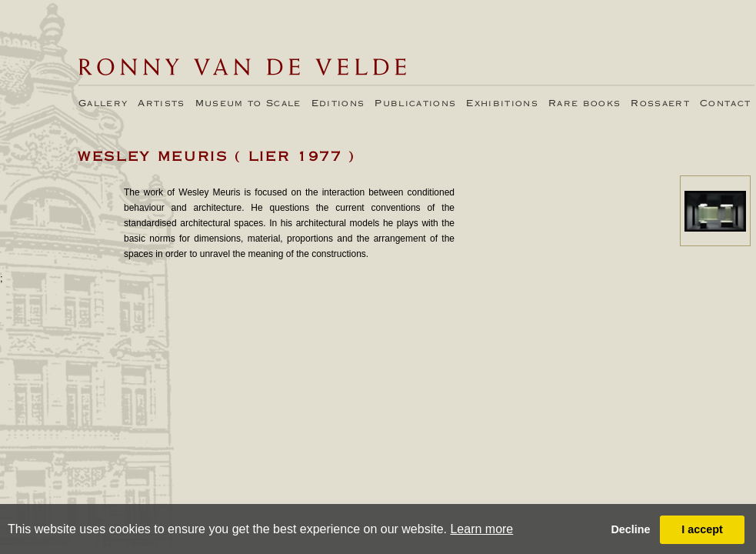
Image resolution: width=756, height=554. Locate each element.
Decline (630, 529)
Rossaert (660, 104)
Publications (415, 104)
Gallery (103, 104)
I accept (702, 529)
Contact (725, 104)
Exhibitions (502, 104)
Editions (338, 104)
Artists (161, 104)
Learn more (481, 529)
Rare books (584, 104)
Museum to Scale (248, 104)
